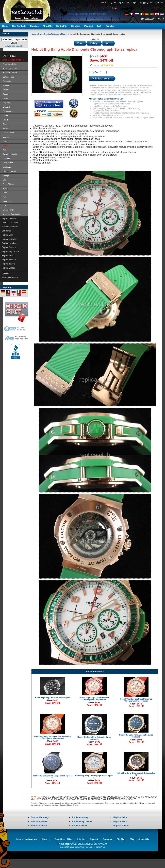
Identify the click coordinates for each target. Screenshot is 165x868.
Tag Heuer (7, 201)
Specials (34, 26)
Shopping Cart (146, 2)
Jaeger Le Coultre (10, 154)
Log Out (112, 2)
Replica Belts (8, 235)
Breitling (6, 90)
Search (5, 33)
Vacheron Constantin (11, 214)
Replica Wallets (9, 268)
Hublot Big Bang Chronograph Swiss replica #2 (94, 777)
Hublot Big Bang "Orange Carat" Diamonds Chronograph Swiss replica (52, 737)
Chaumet (6, 103)
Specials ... (7, 273)
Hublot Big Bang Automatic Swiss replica (52, 698)
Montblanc (7, 167)
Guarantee (107, 839)
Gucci (5, 141)
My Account (124, 2)
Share (114, 8)
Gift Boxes (6, 231)
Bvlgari (5, 94)
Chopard (6, 107)
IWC (4, 150)
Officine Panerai (9, 171)
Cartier (5, 98)
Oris (4, 180)
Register (110, 26)
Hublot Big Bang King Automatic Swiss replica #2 (136, 736)
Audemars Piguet (9, 68)
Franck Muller (8, 133)
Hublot (64, 34)
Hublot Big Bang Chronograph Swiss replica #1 (52, 777)
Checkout (159, 2)
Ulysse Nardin (8, 210)
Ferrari (5, 128)
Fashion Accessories (11, 227)
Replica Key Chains (10, 251)
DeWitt (5, 120)
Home (103, 2)
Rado (4, 193)
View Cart (149, 19)
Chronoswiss (8, 111)
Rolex (5, 197)
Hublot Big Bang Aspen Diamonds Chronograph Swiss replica (94, 699)
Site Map (121, 839)
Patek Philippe (8, 184)
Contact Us (62, 26)
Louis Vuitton (8, 163)
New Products (19, 26)
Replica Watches (9, 218)
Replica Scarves (9, 260)
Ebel (4, 124)
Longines (6, 158)
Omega (5, 176)
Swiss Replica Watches (49, 34)
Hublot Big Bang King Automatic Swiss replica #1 (94, 738)
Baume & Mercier (9, 73)
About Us (47, 26)
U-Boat (5, 206)
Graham (6, 137)
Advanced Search (14, 46)
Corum (5, 115)
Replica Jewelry (9, 247)
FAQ (99, 26)
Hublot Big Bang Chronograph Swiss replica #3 (136, 774)
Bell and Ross (8, 77)
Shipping (76, 26)
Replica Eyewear (9, 239)
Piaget (5, 188)
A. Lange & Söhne (10, 64)
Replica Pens (8, 256)
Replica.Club (79, 847)
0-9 (106, 844)
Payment (89, 26)
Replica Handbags (10, 243)
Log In (134, 2)
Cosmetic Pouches (10, 223)
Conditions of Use (63, 839)
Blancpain (6, 81)
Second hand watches (27, 839)
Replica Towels (8, 264)
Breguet (6, 85)
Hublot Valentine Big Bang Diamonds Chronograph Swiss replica (136, 700)
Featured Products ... (11, 278)
